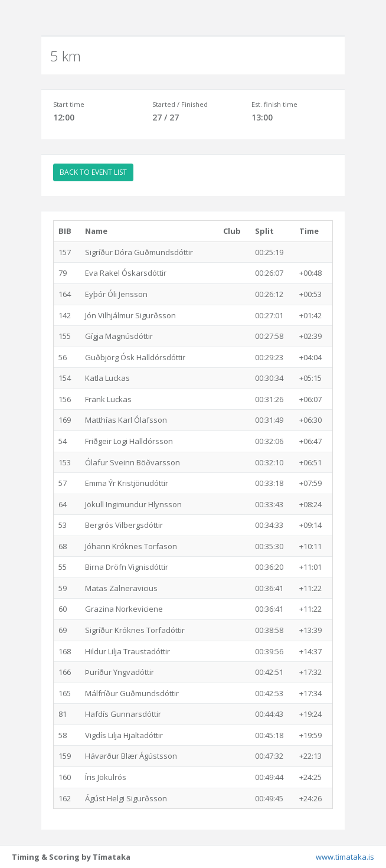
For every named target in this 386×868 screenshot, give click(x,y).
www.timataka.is (345, 857)
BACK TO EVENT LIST (93, 172)
